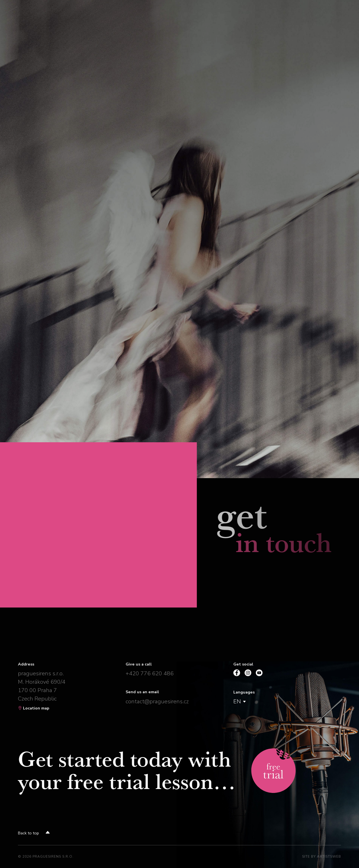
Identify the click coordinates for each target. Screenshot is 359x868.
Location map (34, 708)
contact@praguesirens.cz (157, 701)
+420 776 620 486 (150, 673)
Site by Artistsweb (322, 857)
